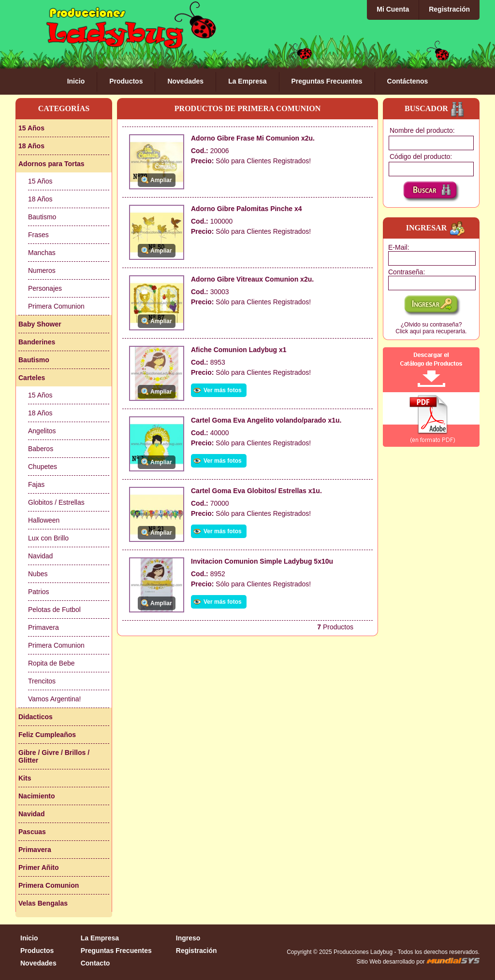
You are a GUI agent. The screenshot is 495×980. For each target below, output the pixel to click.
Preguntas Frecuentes (327, 81)
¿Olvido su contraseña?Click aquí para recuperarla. (431, 328)
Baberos (41, 449)
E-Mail (398, 247)
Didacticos (36, 717)
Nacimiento (36, 796)
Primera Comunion (56, 306)
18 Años (31, 146)
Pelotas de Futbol (54, 610)
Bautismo (42, 217)
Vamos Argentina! (54, 699)
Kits (25, 778)
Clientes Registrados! (279, 161)
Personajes (45, 288)
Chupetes (43, 467)
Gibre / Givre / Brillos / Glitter (54, 756)
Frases (38, 235)
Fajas (36, 484)
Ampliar (161, 180)
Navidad (40, 556)
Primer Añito (39, 867)
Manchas (42, 253)
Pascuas (32, 832)
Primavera (44, 627)
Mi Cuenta (393, 9)
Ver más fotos (223, 390)
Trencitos (42, 681)
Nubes (38, 574)
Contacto (95, 963)
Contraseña (406, 272)
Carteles (32, 378)
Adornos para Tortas (51, 164)
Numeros (42, 270)
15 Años (31, 128)
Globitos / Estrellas (56, 502)
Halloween (44, 520)
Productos (126, 81)
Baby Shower (40, 324)
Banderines (37, 342)
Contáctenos (408, 81)
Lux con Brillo (48, 538)
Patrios (39, 592)
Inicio (76, 81)
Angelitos (42, 431)
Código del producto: (421, 156)
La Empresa (247, 81)
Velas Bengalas (43, 903)
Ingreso (188, 938)
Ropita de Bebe (51, 663)
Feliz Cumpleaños (47, 735)
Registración (449, 9)
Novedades (185, 81)
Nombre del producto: (422, 130)
